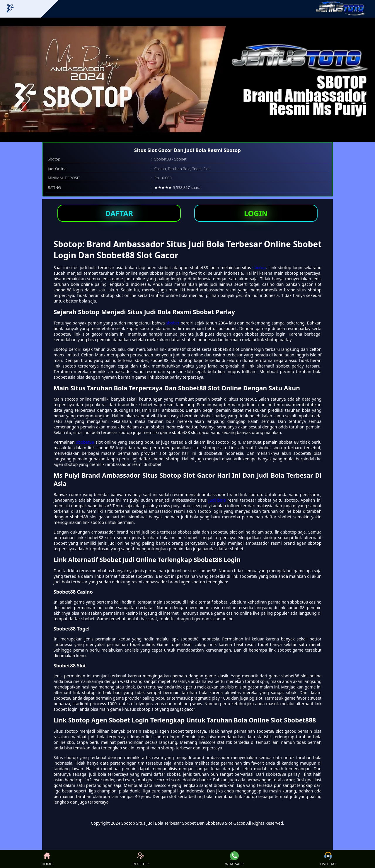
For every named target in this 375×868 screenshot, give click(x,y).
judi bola (217, 500)
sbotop (259, 268)
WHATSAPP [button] (234, 859)
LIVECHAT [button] (328, 859)
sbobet (173, 323)
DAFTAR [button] (119, 213)
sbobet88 (85, 442)
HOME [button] (47, 859)
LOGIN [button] (256, 213)
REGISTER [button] (141, 859)
